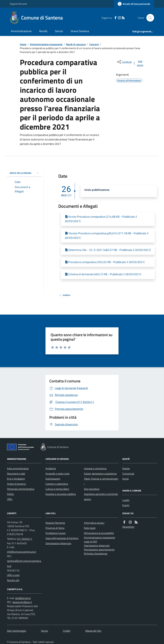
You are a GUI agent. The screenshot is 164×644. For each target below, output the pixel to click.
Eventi (126, 505)
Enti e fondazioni (16, 479)
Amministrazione (21, 31)
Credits (67, 631)
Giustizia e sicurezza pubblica (61, 494)
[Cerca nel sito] (149, 18)
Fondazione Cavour (56, 533)
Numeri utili (13, 580)
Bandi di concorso (76, 44)
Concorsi (94, 44)
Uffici (10, 499)
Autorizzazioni (53, 479)
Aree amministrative (18, 468)
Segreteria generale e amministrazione (101, 497)
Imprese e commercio (95, 468)
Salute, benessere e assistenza (100, 474)
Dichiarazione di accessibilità (99, 533)
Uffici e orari (13, 575)
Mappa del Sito (93, 631)
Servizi (59, 31)
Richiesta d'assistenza (96, 553)
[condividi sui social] (124, 62)
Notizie (126, 468)
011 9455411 (25, 539)
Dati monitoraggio (16, 631)
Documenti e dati (16, 474)
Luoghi (126, 500)
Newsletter (128, 527)
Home (23, 44)
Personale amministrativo (21, 489)
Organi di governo (16, 484)
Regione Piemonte (18, 4)
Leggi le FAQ (91, 541)
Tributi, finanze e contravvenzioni (101, 481)
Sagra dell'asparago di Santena (62, 538)
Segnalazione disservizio (58, 543)
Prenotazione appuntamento (99, 549)
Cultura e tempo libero (57, 489)
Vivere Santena (80, 31)
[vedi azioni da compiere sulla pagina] (138, 63)
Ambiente (51, 468)
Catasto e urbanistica (57, 484)
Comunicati (128, 474)
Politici (10, 494)
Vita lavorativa (92, 489)
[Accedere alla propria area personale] (134, 4)
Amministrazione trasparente (46, 44)
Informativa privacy (94, 523)
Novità (43, 31)
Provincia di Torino (55, 528)
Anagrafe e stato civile (57, 474)
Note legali (90, 528)
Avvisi (125, 479)
